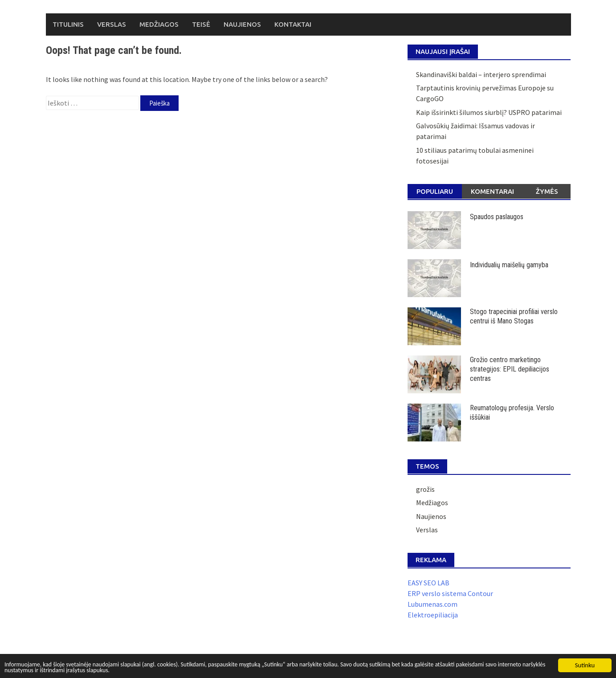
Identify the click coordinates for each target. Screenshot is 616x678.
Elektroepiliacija (433, 615)
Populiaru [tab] (435, 191)
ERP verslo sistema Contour (450, 593)
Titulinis (68, 24)
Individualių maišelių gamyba (509, 265)
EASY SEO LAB (428, 583)
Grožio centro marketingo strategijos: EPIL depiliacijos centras (510, 369)
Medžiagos (159, 24)
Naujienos (242, 24)
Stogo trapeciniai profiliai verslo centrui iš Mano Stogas (514, 316)
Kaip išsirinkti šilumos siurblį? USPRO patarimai (489, 112)
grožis (425, 489)
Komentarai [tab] (492, 191)
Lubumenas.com (432, 604)
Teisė (201, 24)
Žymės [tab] (547, 191)
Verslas (112, 24)
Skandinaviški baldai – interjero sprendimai (481, 74)
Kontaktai (293, 24)
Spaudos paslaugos (497, 217)
